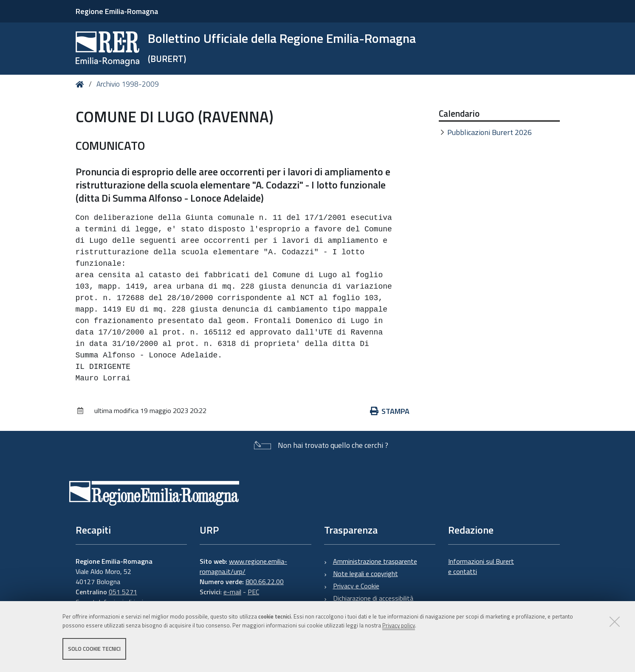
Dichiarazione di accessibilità (373, 598)
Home (81, 84)
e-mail (232, 592)
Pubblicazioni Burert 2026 (490, 132)
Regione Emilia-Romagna (117, 11)
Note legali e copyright (365, 574)
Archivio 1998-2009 (128, 84)
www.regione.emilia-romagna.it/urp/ (243, 566)
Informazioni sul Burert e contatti (481, 566)
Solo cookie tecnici (94, 650)
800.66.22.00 (265, 582)
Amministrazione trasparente (375, 561)
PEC (253, 592)
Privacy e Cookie (356, 586)
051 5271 (123, 592)
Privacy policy (399, 627)
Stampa (390, 411)
